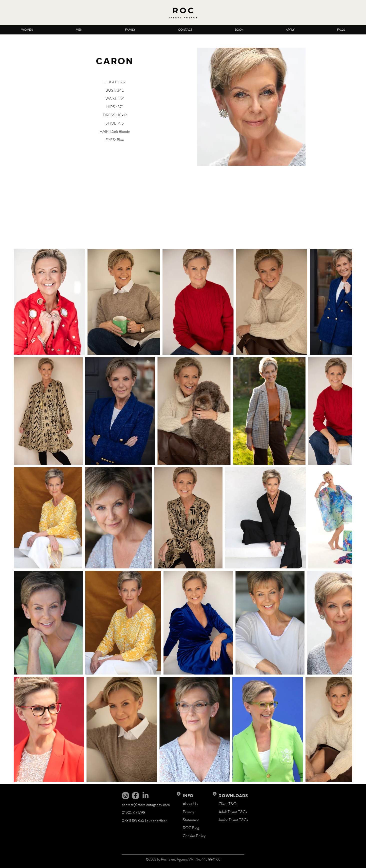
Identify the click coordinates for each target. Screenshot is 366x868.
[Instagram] (125, 796)
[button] (27, 30)
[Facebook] (135, 796)
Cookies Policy (194, 836)
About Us (190, 804)
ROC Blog (191, 828)
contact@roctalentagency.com (146, 804)
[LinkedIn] (145, 796)
